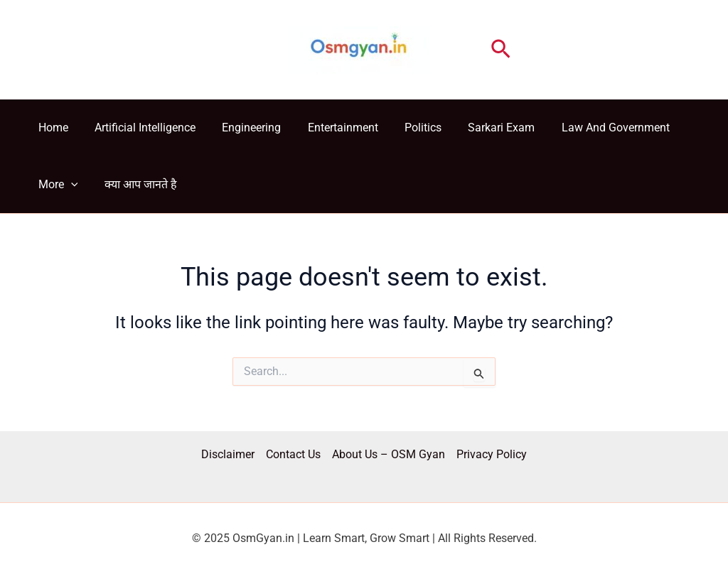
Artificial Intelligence (139, 128)
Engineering (242, 128)
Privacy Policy (492, 454)
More (56, 185)
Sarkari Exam (481, 128)
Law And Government (591, 128)
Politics (406, 128)
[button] (501, 50)
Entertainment (330, 128)
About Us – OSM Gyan (389, 454)
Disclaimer (228, 454)
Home (51, 128)
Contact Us (293, 454)
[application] (69, 185)
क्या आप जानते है (135, 184)
